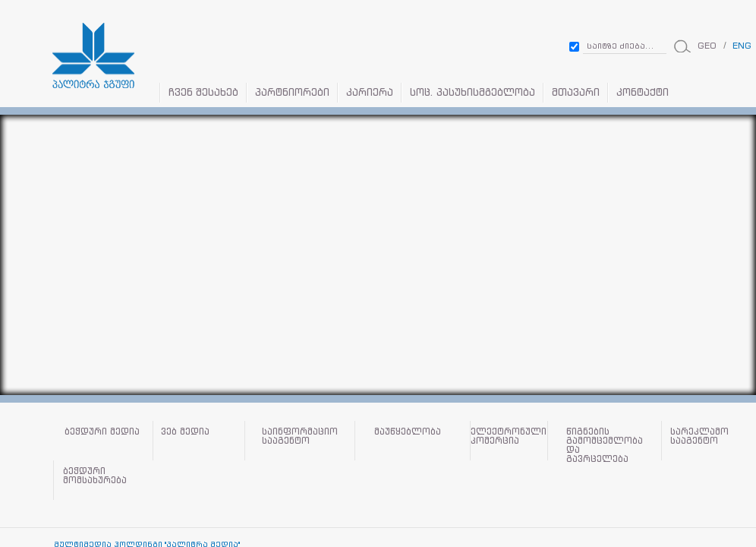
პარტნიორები (292, 92)
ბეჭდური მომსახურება (95, 476)
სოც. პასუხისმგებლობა (472, 92)
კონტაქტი (643, 92)
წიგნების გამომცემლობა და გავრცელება (605, 445)
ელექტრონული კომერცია (509, 436)
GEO (707, 46)
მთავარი (576, 92)
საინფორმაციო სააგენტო (300, 436)
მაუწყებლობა (408, 432)
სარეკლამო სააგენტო (699, 436)
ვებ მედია (185, 432)
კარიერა (370, 92)
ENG (742, 46)
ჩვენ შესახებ (203, 92)
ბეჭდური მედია (102, 432)
